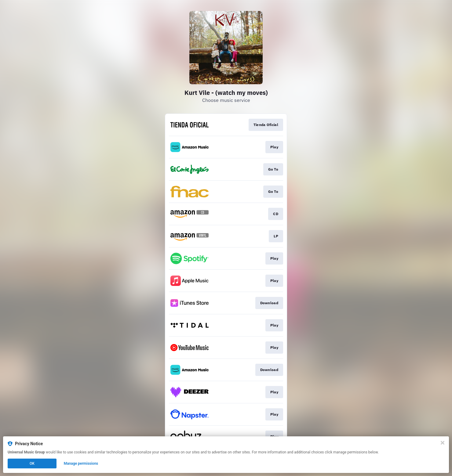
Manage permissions (81, 463)
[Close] (443, 443)
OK (32, 463)
